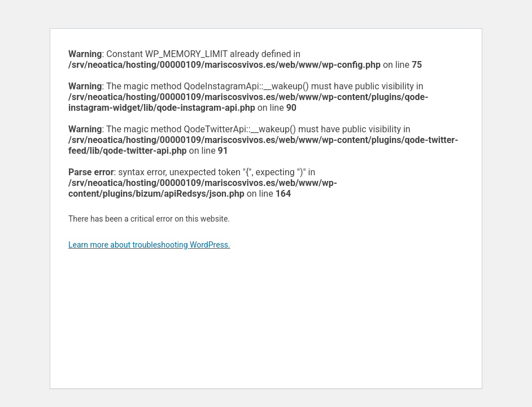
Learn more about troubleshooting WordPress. (149, 245)
